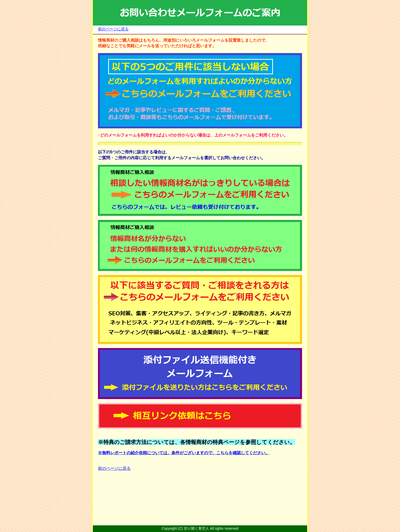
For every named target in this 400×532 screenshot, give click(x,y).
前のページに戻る (113, 29)
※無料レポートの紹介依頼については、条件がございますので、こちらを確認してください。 (184, 453)
